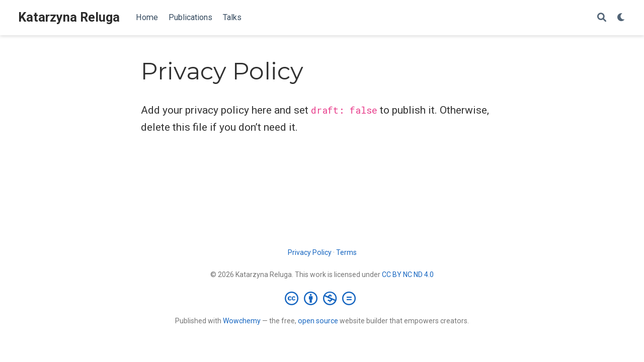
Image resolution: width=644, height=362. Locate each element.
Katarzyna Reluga (69, 17)
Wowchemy (242, 321)
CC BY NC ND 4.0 (408, 275)
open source (318, 321)
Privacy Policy (310, 252)
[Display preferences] (621, 18)
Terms (346, 252)
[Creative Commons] (322, 298)
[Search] (602, 18)
